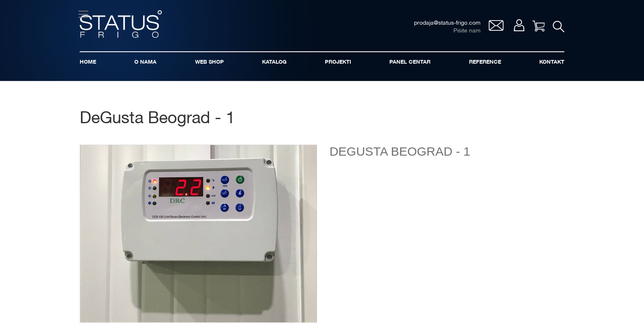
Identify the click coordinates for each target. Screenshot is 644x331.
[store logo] (121, 24)
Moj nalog (519, 25)
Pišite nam (467, 31)
